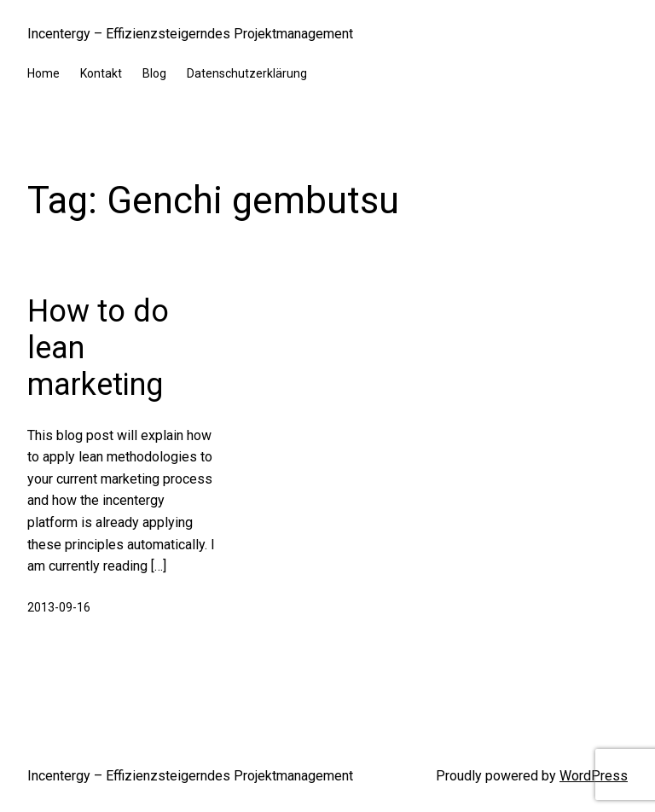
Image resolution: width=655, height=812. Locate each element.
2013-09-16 (59, 607)
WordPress (594, 776)
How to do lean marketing (98, 348)
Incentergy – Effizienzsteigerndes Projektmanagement (190, 34)
